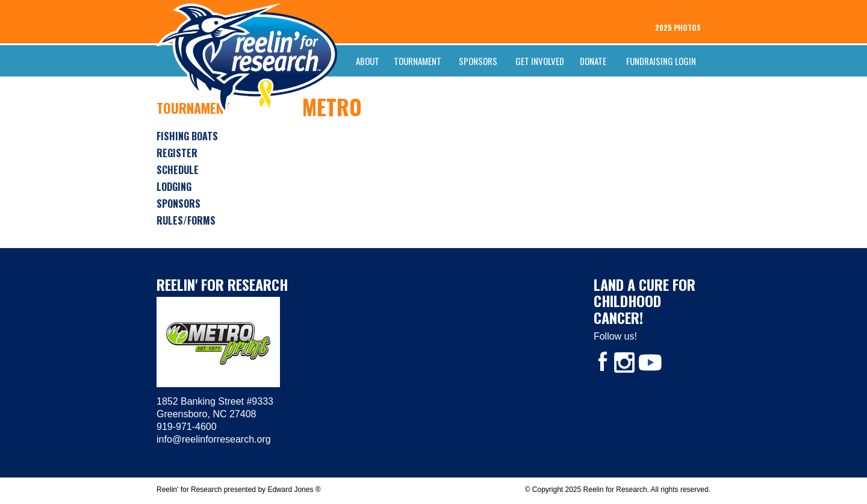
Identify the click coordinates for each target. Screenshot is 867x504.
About (368, 61)
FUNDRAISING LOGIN (661, 61)
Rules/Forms (186, 220)
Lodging (174, 187)
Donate (593, 61)
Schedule (178, 170)
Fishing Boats (187, 136)
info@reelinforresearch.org (214, 439)
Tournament (418, 61)
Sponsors (478, 61)
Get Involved (540, 61)
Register (177, 153)
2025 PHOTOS (678, 27)
